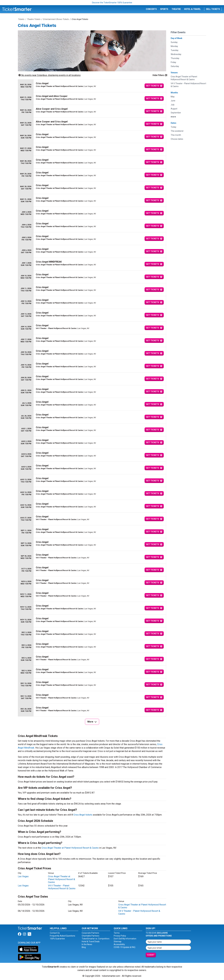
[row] (92, 86)
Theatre (176, 9)
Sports (164, 9)
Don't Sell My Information (125, 939)
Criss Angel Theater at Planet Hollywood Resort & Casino (70, 848)
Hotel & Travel (192, 9)
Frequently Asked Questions (62, 936)
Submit (151, 955)
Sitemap (118, 941)
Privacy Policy (120, 936)
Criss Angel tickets (83, 815)
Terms (117, 933)
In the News (87, 944)
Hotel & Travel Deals (91, 941)
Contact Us (55, 933)
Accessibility (119, 944)
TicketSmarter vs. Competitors (96, 939)
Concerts (151, 9)
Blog (84, 947)
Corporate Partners (90, 933)
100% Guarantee (57, 939)
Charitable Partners (90, 936)
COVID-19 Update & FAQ (124, 947)
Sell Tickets (213, 9)
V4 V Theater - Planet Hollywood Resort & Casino (62, 887)
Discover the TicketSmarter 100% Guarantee (112, 3)
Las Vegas (23, 876)
